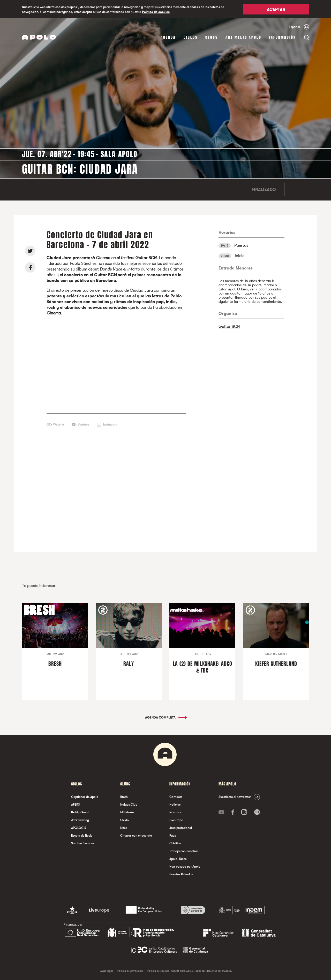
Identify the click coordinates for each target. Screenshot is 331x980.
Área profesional (181, 828)
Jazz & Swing (80, 820)
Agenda (168, 37)
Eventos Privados (181, 874)
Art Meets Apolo (243, 37)
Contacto (176, 797)
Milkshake (127, 812)
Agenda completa (166, 717)
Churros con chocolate (136, 836)
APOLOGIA (79, 828)
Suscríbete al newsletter (235, 797)
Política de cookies (156, 12)
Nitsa (124, 828)
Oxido (125, 820)
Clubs (212, 37)
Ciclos (191, 37)
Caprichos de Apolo (85, 797)
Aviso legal (107, 971)
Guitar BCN (229, 327)
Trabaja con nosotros (184, 851)
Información (283, 37)
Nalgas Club (129, 805)
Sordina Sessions (83, 843)
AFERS (76, 805)
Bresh (124, 797)
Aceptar (276, 10)
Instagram (110, 425)
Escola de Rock (81, 836)
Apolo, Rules (178, 859)
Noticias (175, 805)
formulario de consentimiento (257, 302)
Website (58, 425)
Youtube (84, 425)
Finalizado (264, 190)
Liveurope (176, 820)
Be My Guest (80, 812)
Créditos (175, 843)
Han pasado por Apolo (185, 867)
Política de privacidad (130, 971)
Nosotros (175, 812)
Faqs (173, 836)
